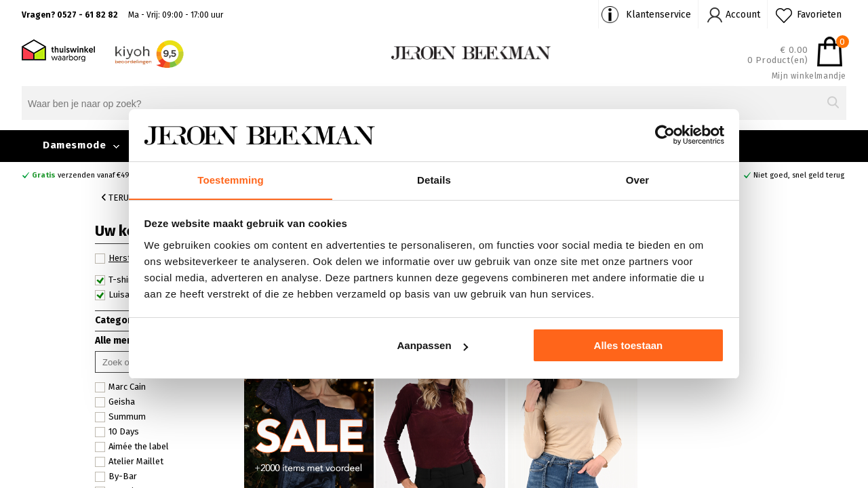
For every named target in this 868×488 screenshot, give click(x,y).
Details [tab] (434, 179)
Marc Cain (120, 387)
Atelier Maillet (129, 462)
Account (743, 15)
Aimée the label (132, 447)
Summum (120, 417)
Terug (118, 198)
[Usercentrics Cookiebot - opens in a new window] (665, 135)
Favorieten (819, 15)
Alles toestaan (629, 346)
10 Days (117, 432)
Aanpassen (433, 346)
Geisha (115, 402)
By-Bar (116, 476)
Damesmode (74, 145)
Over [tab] (638, 179)
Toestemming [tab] (231, 179)
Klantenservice (658, 15)
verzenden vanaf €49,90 (86, 175)
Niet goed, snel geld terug (799, 175)
